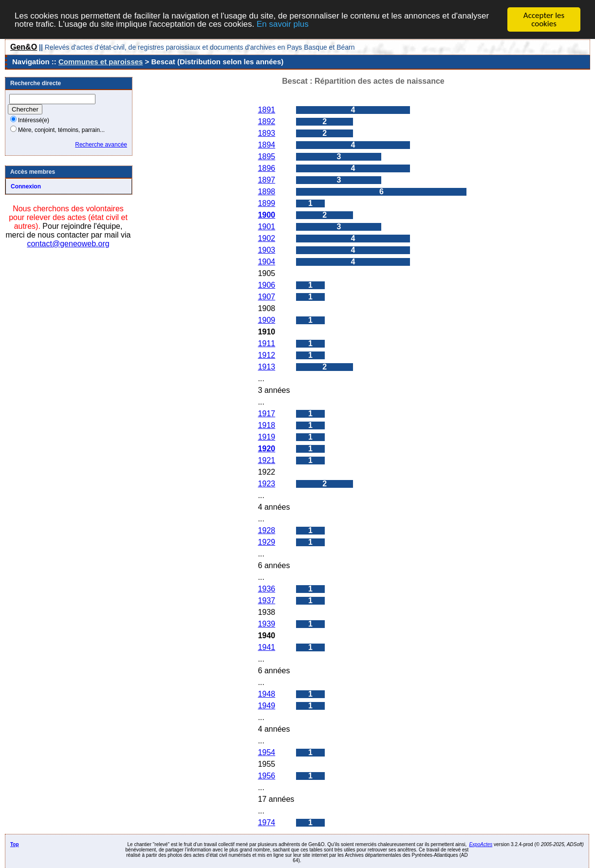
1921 (267, 460)
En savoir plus (283, 24)
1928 (267, 530)
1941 (267, 647)
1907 (267, 297)
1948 (267, 694)
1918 (267, 425)
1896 (267, 168)
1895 (267, 157)
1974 (267, 822)
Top (15, 844)
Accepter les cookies (544, 19)
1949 (267, 706)
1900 (267, 215)
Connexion (26, 186)
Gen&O (24, 47)
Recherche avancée (101, 145)
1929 (267, 542)
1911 (267, 343)
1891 (267, 110)
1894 (267, 145)
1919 (267, 437)
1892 (267, 121)
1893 (267, 133)
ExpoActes (481, 844)
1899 (267, 203)
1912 (267, 355)
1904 (267, 262)
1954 (267, 752)
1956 (267, 776)
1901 (267, 227)
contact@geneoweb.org (68, 244)
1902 (267, 238)
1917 (267, 414)
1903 (267, 250)
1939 (267, 624)
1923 (267, 484)
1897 (267, 180)
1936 (267, 589)
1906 (267, 285)
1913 (267, 367)
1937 (267, 600)
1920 (267, 449)
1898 (267, 192)
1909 (267, 320)
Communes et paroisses (101, 62)
